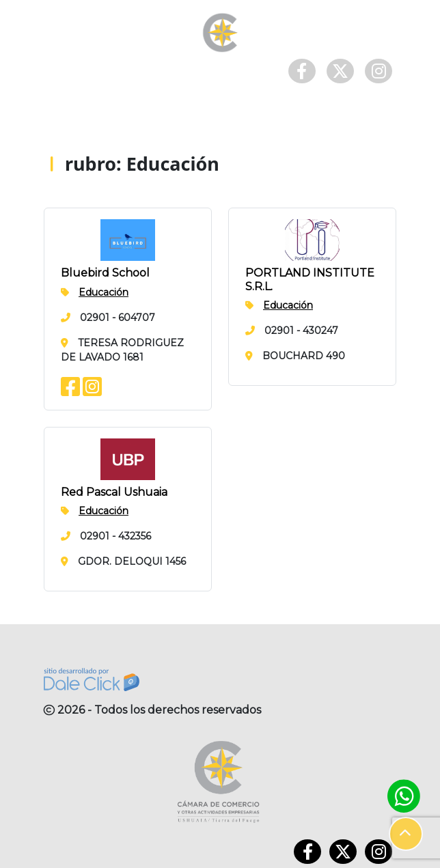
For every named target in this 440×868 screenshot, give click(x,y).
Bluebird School (105, 273)
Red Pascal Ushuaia (114, 492)
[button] (406, 834)
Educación (104, 292)
